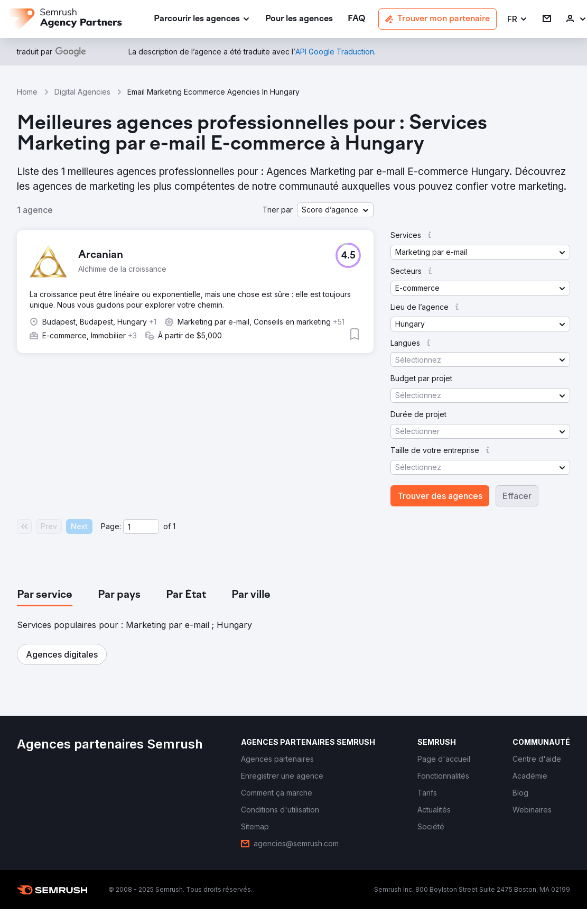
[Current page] (141, 526)
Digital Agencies (82, 92)
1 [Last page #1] (174, 526)
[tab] (45, 595)
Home (27, 92)
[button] (518, 19)
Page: (111, 526)
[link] (299, 19)
